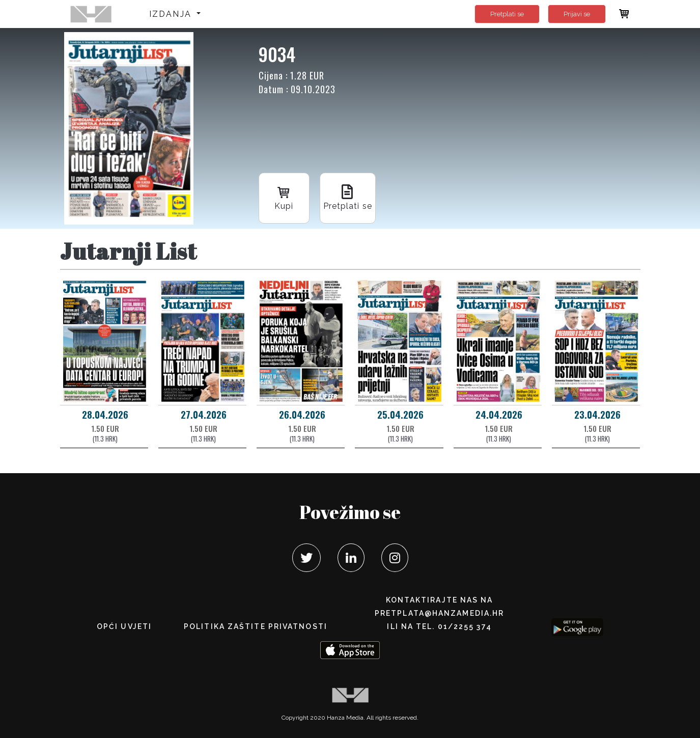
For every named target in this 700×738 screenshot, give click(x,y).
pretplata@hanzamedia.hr (439, 613)
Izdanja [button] (172, 14)
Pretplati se (507, 14)
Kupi (284, 197)
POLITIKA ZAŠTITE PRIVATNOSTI (256, 626)
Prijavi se (577, 14)
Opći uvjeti (124, 626)
